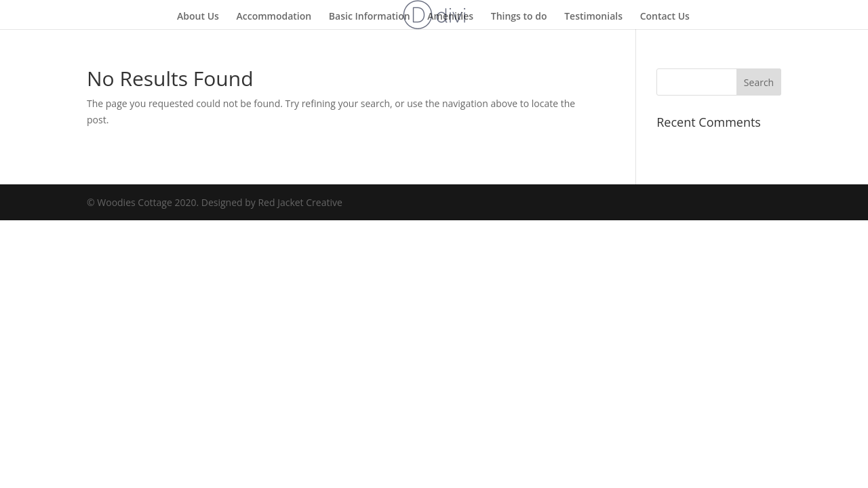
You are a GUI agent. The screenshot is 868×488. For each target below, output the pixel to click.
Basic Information (370, 17)
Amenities (450, 17)
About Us (198, 17)
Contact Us (665, 17)
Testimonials (593, 17)
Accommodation (274, 17)
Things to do (519, 17)
